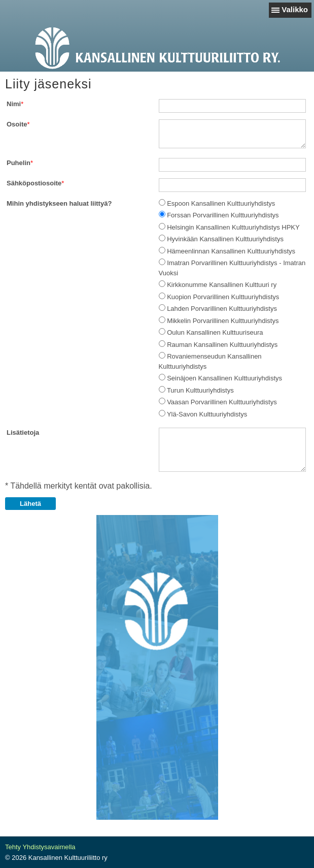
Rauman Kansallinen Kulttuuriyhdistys (222, 345)
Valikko (295, 9)
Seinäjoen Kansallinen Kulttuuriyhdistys (224, 378)
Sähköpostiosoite (34, 183)
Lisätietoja (23, 432)
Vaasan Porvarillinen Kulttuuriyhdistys (222, 402)
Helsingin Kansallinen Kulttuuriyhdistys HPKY (233, 227)
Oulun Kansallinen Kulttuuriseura (215, 332)
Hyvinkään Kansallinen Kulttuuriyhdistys (225, 239)
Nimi (14, 104)
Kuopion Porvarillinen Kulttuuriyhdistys (223, 297)
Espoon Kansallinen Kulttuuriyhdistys (221, 203)
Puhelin (19, 163)
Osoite (17, 124)
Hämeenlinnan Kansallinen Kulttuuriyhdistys (231, 251)
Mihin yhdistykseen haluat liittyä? (59, 203)
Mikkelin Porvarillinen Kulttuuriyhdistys (223, 321)
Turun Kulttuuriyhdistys (200, 390)
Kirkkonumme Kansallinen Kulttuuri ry (222, 285)
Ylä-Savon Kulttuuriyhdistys (207, 414)
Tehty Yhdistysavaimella (40, 847)
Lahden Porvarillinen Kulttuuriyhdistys (222, 309)
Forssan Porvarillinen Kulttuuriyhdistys (223, 215)
